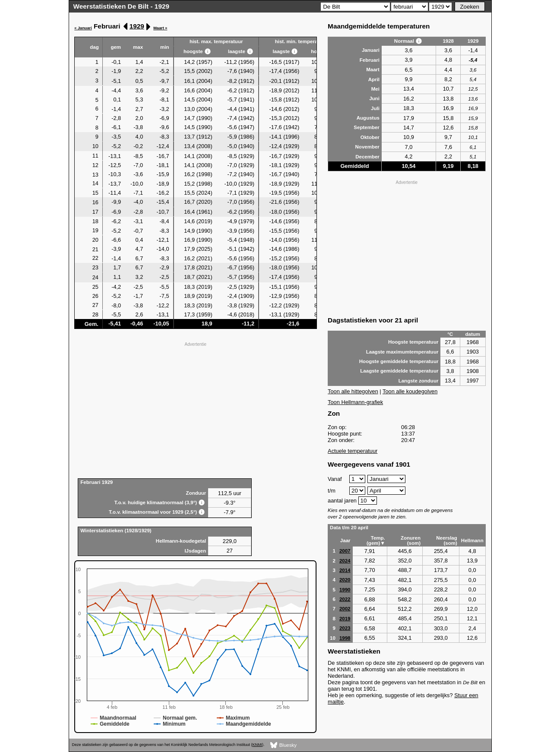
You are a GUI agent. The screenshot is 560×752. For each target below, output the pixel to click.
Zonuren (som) (411, 540)
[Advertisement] (195, 409)
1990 (345, 590)
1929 (137, 26)
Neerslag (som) (447, 540)
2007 (345, 551)
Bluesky (283, 745)
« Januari (83, 28)
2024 (345, 561)
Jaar (345, 540)
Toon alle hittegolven (353, 391)
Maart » (160, 28)
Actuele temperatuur (353, 451)
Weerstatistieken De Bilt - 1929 (122, 6)
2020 (345, 580)
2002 (345, 609)
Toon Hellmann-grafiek (355, 402)
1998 (345, 638)
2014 (345, 570)
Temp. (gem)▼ (376, 540)
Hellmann (472, 540)
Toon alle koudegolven (410, 391)
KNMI (257, 745)
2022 (345, 599)
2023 (345, 628)
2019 (345, 619)
